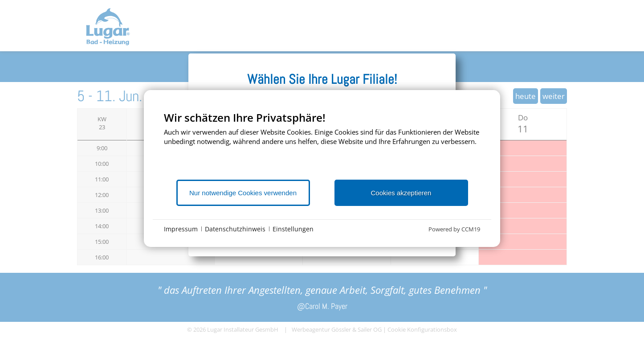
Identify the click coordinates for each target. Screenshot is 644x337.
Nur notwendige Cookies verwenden (243, 193)
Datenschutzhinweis (235, 229)
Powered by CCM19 (454, 229)
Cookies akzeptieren (401, 193)
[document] (322, 145)
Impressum (181, 229)
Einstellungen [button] (293, 229)
